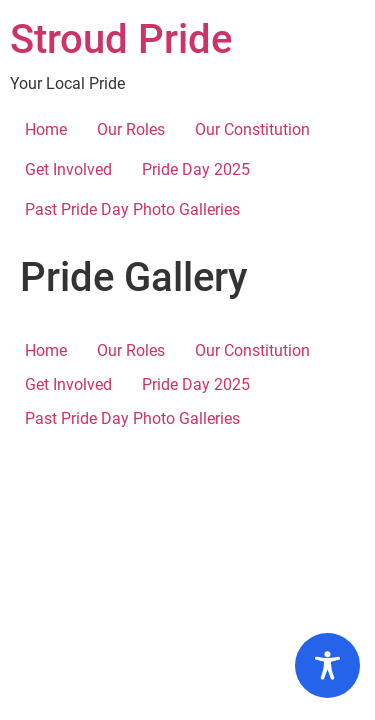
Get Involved (68, 169)
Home (46, 129)
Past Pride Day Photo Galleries (132, 209)
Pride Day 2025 (196, 169)
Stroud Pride (121, 39)
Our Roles (131, 129)
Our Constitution (252, 129)
